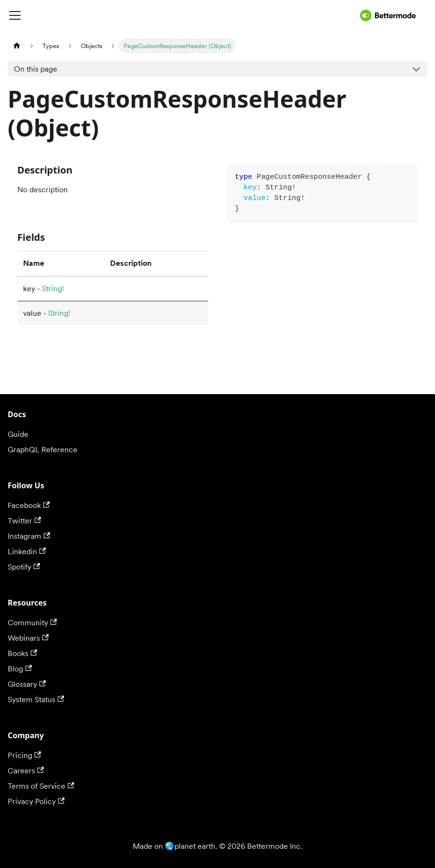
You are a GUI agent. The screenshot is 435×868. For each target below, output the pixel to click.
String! (53, 289)
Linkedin (27, 552)
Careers (26, 771)
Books (22, 653)
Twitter (24, 521)
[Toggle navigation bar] (182, 15)
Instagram (29, 536)
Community (32, 623)
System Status (36, 700)
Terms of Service (41, 786)
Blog (20, 669)
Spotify (24, 567)
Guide (18, 434)
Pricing (24, 755)
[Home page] (17, 46)
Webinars (28, 638)
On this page (36, 69)
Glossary (27, 684)
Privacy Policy (36, 801)
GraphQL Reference (43, 450)
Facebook (29, 505)
